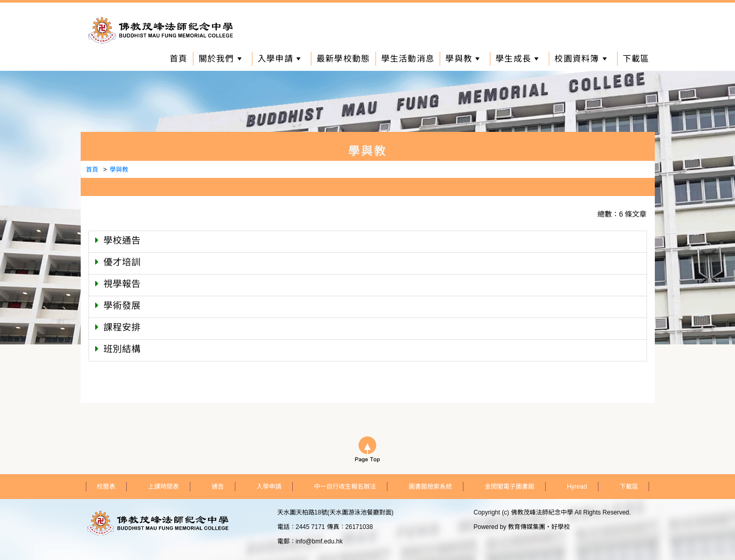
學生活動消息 (408, 59)
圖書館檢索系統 (430, 487)
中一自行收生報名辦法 (345, 487)
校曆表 (106, 487)
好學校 (561, 527)
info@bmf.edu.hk (319, 541)
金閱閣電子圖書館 (509, 487)
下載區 (636, 59)
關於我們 (220, 59)
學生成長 (517, 59)
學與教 (462, 59)
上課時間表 (163, 487)
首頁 (179, 59)
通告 (218, 487)
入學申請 (279, 59)
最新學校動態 (343, 59)
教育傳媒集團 (527, 527)
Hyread (577, 487)
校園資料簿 (580, 59)
